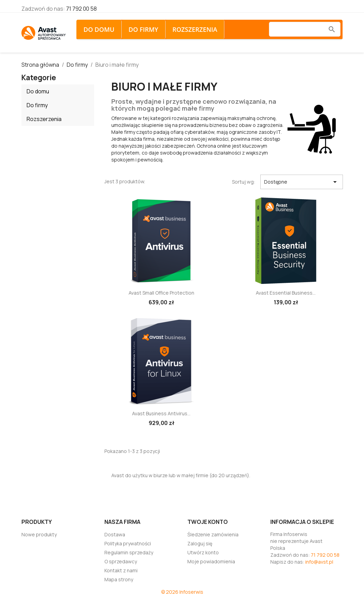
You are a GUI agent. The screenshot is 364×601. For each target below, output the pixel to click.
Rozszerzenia (195, 29)
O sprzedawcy (121, 561)
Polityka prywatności (128, 543)
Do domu (99, 29)
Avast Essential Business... (286, 293)
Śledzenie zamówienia (213, 534)
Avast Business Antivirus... (161, 413)
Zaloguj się (200, 543)
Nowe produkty (39, 534)
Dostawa (115, 534)
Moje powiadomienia (211, 561)
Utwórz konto (203, 552)
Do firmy (143, 29)
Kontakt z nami (121, 570)
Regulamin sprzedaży (129, 552)
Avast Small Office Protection (161, 293)
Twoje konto (208, 522)
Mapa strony (119, 579)
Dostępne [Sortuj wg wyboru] (302, 182)
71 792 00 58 (81, 9)
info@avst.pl (319, 562)
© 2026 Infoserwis (182, 592)
